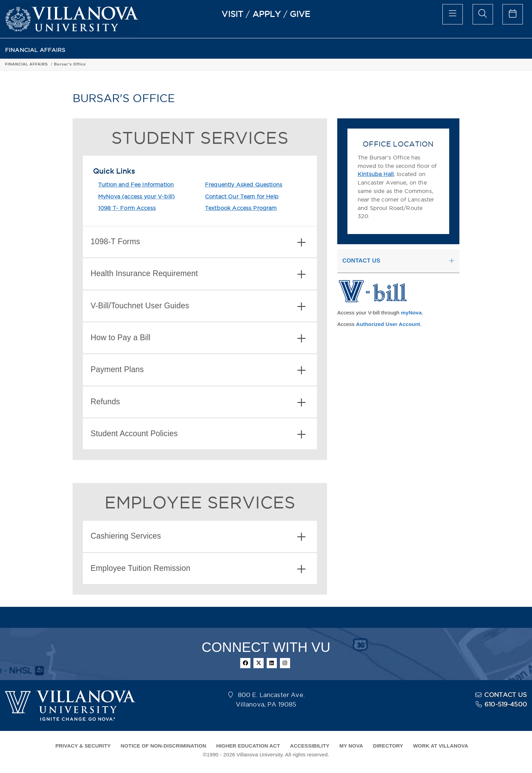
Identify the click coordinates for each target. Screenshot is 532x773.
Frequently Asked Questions (244, 185)
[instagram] (285, 663)
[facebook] (245, 663)
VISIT (232, 14)
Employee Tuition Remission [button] (198, 569)
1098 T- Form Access (127, 208)
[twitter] (259, 663)
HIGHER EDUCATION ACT (248, 746)
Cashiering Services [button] (198, 537)
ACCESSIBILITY (310, 746)
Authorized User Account (388, 324)
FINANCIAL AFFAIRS (35, 50)
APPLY (267, 14)
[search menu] (483, 14)
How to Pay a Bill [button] (198, 338)
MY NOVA (351, 746)
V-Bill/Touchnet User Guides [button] (198, 306)
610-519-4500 (506, 704)
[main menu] (453, 14)
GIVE (300, 14)
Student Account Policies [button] (198, 434)
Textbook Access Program (241, 208)
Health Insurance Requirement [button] (198, 274)
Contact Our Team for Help (242, 196)
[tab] (200, 242)
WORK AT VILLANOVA (441, 746)
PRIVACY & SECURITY (83, 746)
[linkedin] (272, 663)
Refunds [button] (198, 402)
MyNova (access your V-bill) (136, 196)
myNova (411, 313)
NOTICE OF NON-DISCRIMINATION (164, 746)
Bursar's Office (70, 64)
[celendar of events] (513, 14)
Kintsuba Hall (376, 174)
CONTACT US (506, 695)
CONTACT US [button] (361, 261)
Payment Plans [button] (198, 370)
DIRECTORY (388, 746)
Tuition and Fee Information (136, 185)
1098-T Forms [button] (198, 242)
